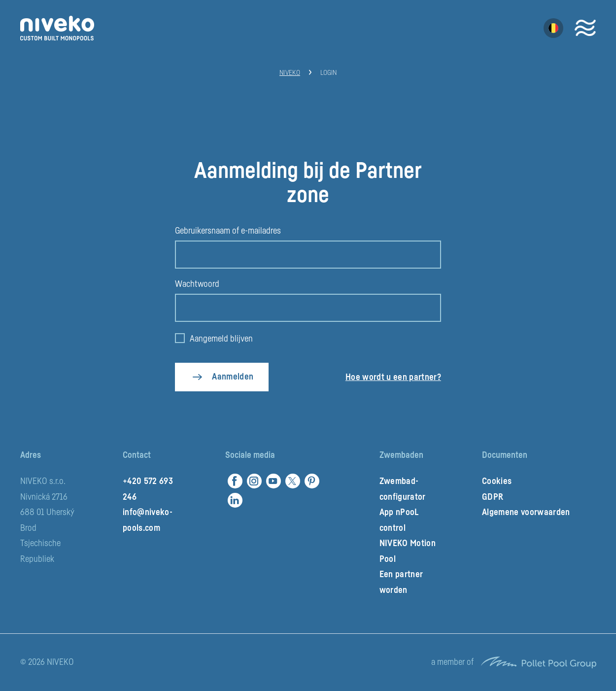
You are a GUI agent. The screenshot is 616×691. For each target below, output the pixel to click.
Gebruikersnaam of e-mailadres (228, 231)
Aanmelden (233, 377)
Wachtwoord (197, 284)
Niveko (290, 73)
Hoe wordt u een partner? (393, 377)
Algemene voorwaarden (526, 512)
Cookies (497, 481)
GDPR (493, 497)
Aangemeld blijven (221, 339)
